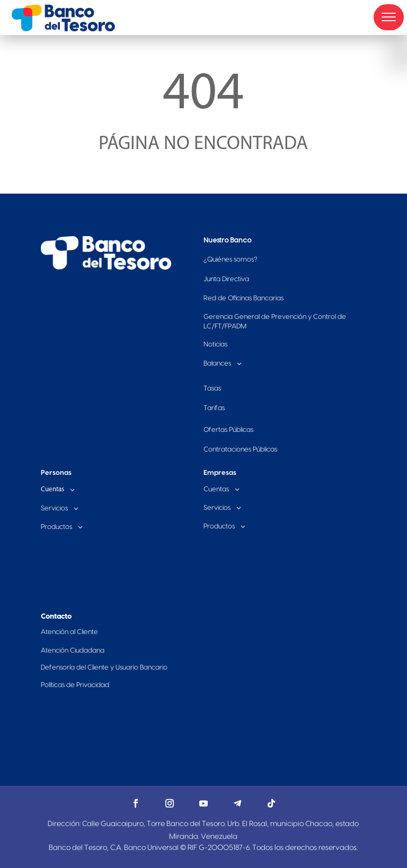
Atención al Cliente (69, 632)
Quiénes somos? (231, 259)
